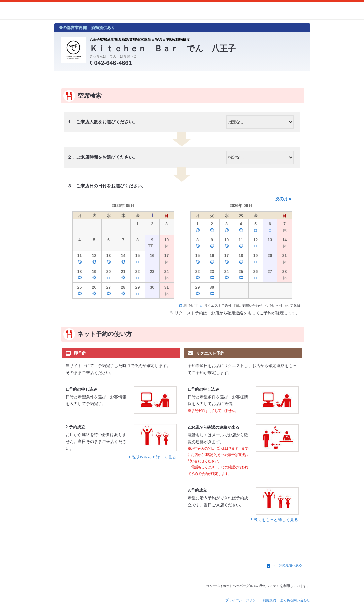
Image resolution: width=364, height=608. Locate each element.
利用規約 (269, 600)
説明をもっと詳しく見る (154, 457)
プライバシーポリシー (242, 600)
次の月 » (283, 199)
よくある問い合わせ (295, 600)
